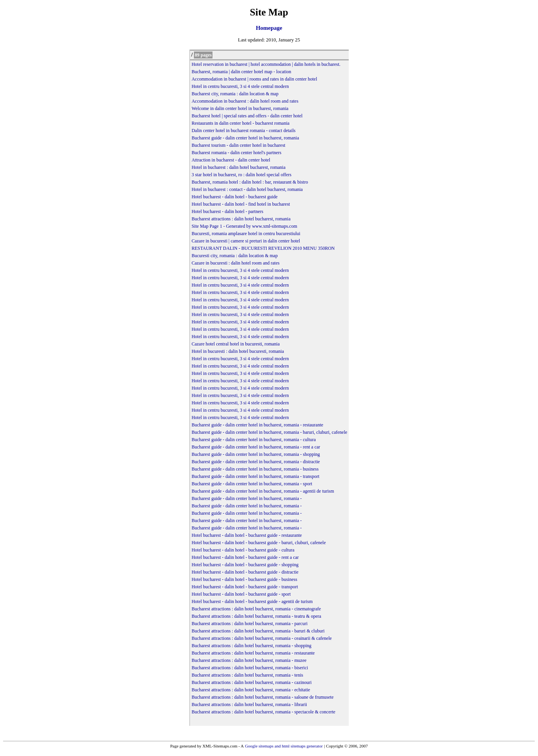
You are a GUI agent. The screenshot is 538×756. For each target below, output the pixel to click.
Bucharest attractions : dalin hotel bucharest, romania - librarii (249, 704)
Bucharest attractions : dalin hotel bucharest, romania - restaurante (253, 653)
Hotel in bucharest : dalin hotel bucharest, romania (239, 167)
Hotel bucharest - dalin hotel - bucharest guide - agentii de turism (252, 601)
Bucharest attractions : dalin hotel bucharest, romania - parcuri (250, 624)
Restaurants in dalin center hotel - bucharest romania (241, 123)
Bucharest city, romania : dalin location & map (235, 94)
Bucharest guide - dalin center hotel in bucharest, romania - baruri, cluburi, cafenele (269, 432)
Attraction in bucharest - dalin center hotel (231, 160)
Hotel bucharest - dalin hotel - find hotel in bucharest (241, 204)
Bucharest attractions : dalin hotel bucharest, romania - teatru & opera (256, 616)
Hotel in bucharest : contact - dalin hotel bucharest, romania (247, 189)
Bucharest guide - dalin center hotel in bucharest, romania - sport (252, 484)
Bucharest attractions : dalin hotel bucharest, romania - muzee (249, 660)
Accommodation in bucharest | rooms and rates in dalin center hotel (254, 79)
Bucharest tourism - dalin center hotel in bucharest (238, 145)
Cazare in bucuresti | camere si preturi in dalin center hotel (246, 241)
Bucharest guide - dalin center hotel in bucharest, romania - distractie (256, 462)
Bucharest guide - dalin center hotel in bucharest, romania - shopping (256, 454)
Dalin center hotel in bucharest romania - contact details (244, 131)
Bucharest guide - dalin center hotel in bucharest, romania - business (255, 469)
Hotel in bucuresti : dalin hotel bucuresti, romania (238, 351)
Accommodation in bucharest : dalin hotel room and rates (245, 101)
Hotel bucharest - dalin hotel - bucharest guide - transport (245, 587)
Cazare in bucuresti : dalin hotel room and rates (236, 263)
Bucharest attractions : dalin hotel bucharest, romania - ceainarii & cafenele (262, 638)
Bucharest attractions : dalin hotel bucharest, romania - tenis (247, 675)
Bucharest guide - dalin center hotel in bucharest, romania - (247, 498)
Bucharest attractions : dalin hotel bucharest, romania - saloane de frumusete (263, 697)
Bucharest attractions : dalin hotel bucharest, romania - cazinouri (252, 682)
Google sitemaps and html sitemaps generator (284, 746)
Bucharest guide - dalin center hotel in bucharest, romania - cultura (254, 440)
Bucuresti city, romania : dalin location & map (235, 256)
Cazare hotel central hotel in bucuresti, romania (236, 344)
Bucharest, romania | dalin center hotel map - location (241, 72)
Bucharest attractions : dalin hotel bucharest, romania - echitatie (251, 690)
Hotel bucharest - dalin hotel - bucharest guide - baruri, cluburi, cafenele (259, 543)
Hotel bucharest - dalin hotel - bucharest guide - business (244, 579)
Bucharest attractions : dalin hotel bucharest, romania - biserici (250, 668)
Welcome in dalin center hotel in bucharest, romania (240, 108)
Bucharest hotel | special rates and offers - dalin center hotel (247, 116)
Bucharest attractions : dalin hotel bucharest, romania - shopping (252, 646)
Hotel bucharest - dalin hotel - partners (227, 211)
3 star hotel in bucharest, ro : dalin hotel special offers (242, 175)
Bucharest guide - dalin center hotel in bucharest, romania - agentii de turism (263, 491)
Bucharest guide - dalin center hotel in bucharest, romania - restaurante (257, 425)
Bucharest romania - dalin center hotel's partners (236, 153)
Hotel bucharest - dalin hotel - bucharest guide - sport (241, 594)
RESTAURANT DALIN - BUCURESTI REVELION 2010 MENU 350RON (263, 248)
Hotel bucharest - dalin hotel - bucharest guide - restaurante (247, 535)
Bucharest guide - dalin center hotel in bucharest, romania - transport (255, 476)
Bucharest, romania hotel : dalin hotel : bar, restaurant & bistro (250, 182)
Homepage (269, 28)
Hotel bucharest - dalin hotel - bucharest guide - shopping (245, 565)
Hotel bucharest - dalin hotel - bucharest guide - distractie (245, 572)
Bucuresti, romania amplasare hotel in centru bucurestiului (246, 234)
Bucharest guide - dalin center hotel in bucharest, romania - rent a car (256, 447)
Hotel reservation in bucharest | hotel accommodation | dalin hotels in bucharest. (266, 64)
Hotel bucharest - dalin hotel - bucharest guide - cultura (243, 550)
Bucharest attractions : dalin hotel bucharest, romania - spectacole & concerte (264, 712)
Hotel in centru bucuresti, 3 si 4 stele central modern (240, 86)
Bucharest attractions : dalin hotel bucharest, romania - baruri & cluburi (258, 631)
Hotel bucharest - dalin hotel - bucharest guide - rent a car (245, 557)
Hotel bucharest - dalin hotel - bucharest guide (235, 197)
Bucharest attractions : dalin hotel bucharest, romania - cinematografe (256, 609)
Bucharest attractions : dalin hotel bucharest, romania (241, 219)
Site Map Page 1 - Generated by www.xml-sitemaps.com (244, 226)
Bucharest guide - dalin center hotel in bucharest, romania (245, 138)
